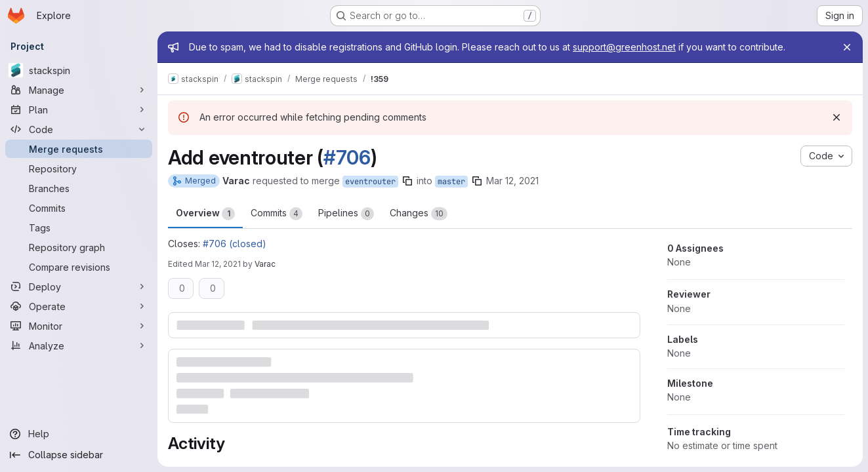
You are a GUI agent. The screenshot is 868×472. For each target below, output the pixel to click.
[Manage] (79, 90)
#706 (347, 157)
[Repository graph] (79, 247)
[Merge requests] (79, 149)
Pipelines (346, 214)
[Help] (79, 434)
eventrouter (370, 182)
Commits (277, 214)
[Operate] (79, 306)
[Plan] (79, 109)
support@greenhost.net (624, 47)
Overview (205, 214)
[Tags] (79, 227)
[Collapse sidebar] (79, 455)
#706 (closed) (235, 244)
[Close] (847, 47)
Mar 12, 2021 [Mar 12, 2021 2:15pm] (218, 264)
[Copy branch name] (407, 181)
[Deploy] (79, 286)
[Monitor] (79, 326)
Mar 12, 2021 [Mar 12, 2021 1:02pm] (512, 181)
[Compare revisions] (79, 267)
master (451, 182)
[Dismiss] (837, 117)
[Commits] (79, 208)
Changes (419, 214)
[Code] (79, 129)
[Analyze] (79, 345)
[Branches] (79, 188)
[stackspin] (79, 70)
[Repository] (79, 168)
